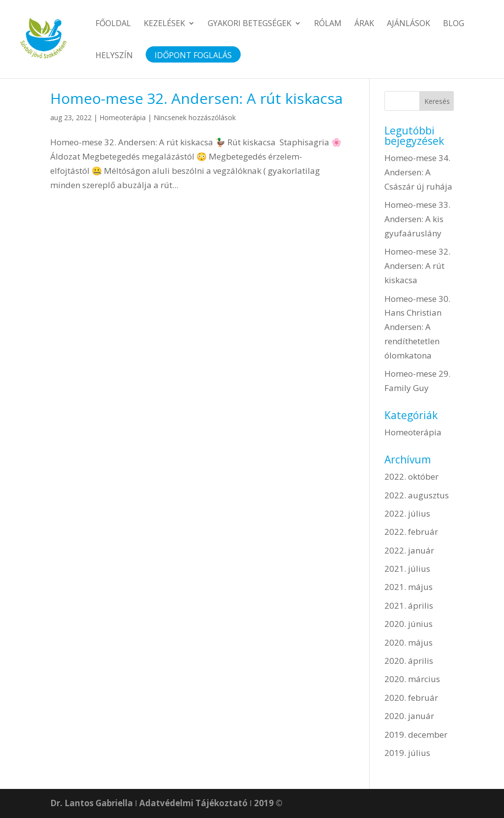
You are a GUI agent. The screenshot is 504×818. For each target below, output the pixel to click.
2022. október (411, 476)
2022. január (409, 550)
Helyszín (114, 56)
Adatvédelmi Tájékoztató (193, 803)
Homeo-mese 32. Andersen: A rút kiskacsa (196, 98)
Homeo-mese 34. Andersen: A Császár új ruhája (418, 172)
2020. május (409, 642)
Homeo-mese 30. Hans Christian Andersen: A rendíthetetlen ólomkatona (417, 327)
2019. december (416, 735)
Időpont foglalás (193, 56)
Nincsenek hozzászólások (195, 117)
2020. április (409, 661)
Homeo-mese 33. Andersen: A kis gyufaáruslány (417, 219)
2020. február (411, 698)
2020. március (412, 679)
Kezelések (164, 24)
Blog (454, 24)
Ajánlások (409, 24)
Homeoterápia (123, 117)
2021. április (409, 605)
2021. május (409, 587)
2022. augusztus (417, 495)
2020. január (409, 716)
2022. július (407, 513)
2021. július (407, 569)
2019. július (407, 753)
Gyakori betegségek (250, 24)
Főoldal (113, 24)
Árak (364, 24)
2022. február (411, 532)
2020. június (409, 624)
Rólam (328, 24)
